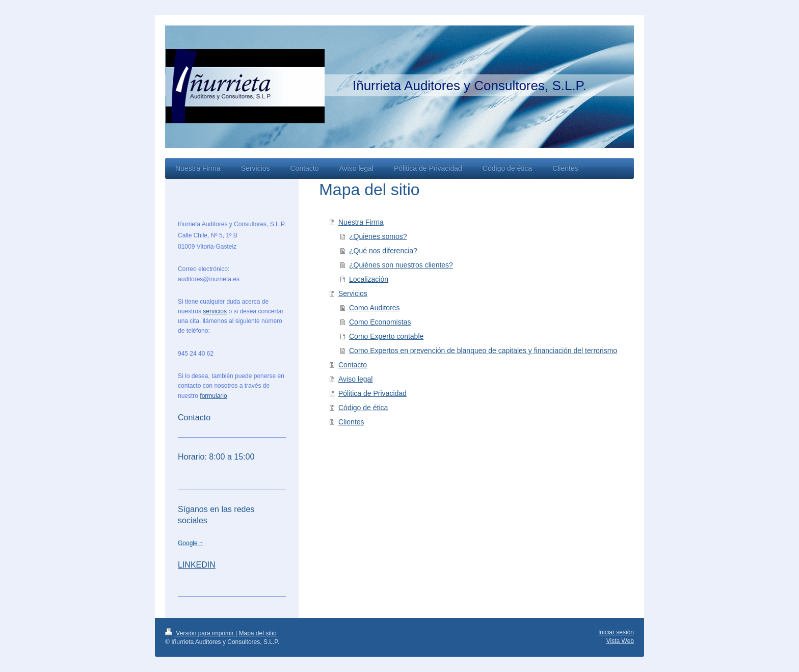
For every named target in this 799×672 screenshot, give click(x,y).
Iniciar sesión (616, 632)
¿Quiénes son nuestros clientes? (401, 265)
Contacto (353, 365)
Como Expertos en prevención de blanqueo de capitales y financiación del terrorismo (483, 351)
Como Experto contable (386, 336)
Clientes (351, 422)
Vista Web (620, 641)
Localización (369, 279)
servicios (215, 311)
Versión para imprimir (200, 633)
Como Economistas (380, 322)
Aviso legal (355, 379)
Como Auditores (375, 308)
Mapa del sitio (258, 633)
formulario (213, 396)
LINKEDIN (197, 565)
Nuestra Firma (361, 222)
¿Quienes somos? (378, 236)
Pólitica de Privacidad (372, 393)
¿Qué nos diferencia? (383, 251)
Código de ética (363, 408)
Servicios (353, 293)
